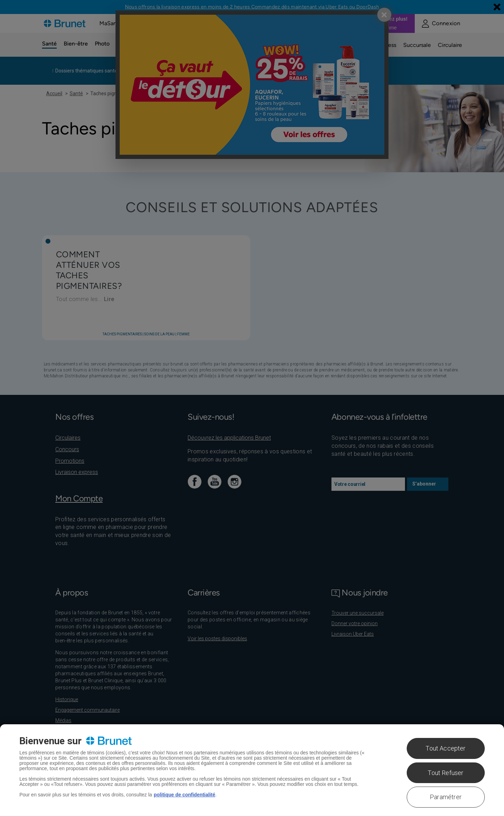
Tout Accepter (446, 748)
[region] (252, 770)
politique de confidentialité (185, 795)
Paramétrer (446, 797)
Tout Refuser (446, 773)
